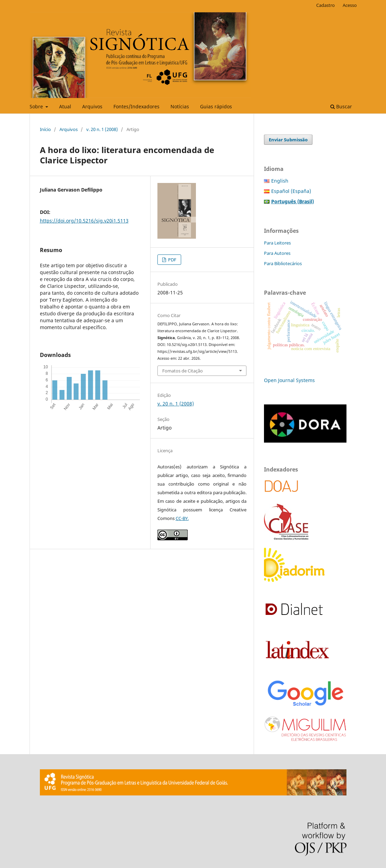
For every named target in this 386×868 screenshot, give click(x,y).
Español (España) (291, 191)
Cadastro (326, 5)
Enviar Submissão (288, 140)
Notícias (180, 106)
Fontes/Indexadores (136, 106)
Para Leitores (277, 243)
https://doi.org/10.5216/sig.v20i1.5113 (84, 221)
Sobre (37, 106)
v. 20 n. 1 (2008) (102, 129)
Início (45, 129)
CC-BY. (182, 518)
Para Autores (277, 253)
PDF (172, 260)
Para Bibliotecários (283, 263)
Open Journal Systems (289, 380)
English (280, 181)
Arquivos (92, 106)
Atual (65, 106)
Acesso (350, 5)
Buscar (341, 106)
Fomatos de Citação (183, 371)
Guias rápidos (216, 106)
